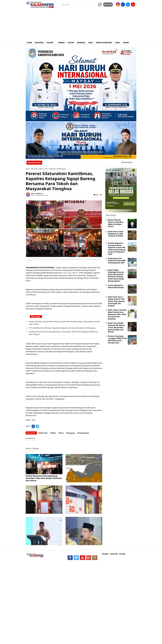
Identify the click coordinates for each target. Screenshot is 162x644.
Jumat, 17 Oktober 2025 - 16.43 (39, 195)
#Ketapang (70, 433)
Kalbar (41, 169)
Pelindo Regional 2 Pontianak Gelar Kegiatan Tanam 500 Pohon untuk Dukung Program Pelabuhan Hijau (117, 249)
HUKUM (71, 43)
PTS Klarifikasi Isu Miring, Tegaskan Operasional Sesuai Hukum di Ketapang (62, 328)
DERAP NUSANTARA (104, 43)
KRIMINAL (81, 43)
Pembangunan (61, 169)
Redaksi (105, 554)
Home (28, 169)
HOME (29, 43)
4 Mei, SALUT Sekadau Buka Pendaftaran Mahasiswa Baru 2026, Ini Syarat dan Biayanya (117, 314)
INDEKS (126, 43)
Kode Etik (114, 554)
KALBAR (50, 43)
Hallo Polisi (34, 169)
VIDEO (117, 43)
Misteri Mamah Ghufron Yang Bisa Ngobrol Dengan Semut (116, 223)
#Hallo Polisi (43, 433)
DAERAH (61, 43)
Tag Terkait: (31, 433)
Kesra (46, 169)
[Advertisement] (81, 24)
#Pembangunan (83, 433)
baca (96, 195)
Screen (108, 4)
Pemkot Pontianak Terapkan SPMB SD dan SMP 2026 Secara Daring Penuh (117, 339)
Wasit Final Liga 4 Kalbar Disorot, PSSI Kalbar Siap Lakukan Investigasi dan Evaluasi (116, 301)
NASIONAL (39, 43)
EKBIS (91, 43)
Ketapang (52, 169)
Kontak (122, 554)
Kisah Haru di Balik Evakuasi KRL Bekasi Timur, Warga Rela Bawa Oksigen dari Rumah (116, 327)
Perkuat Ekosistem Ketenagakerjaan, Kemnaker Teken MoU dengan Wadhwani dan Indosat (44, 478)
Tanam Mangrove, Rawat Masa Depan (116, 286)
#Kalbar (53, 433)
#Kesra (61, 433)
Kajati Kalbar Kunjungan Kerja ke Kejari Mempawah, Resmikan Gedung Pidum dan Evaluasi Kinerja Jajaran (116, 276)
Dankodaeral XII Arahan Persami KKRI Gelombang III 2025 (117, 261)
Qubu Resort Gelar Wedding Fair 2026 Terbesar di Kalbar (116, 234)
